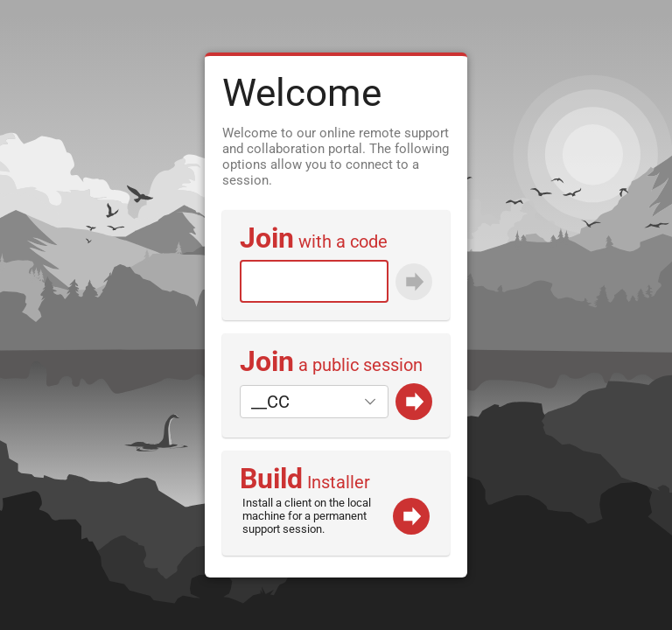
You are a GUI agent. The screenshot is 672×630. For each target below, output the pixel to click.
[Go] (414, 402)
